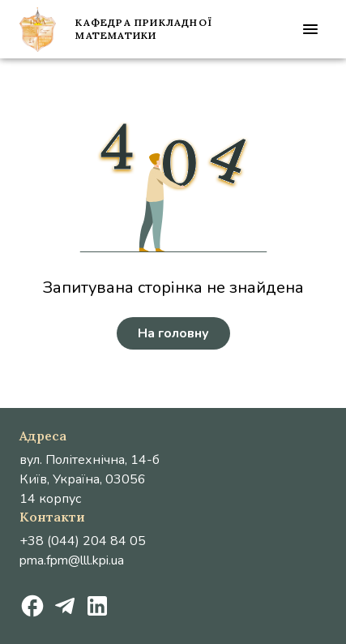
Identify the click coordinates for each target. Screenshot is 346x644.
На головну (173, 333)
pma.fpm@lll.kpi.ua (72, 560)
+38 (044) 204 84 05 (83, 541)
